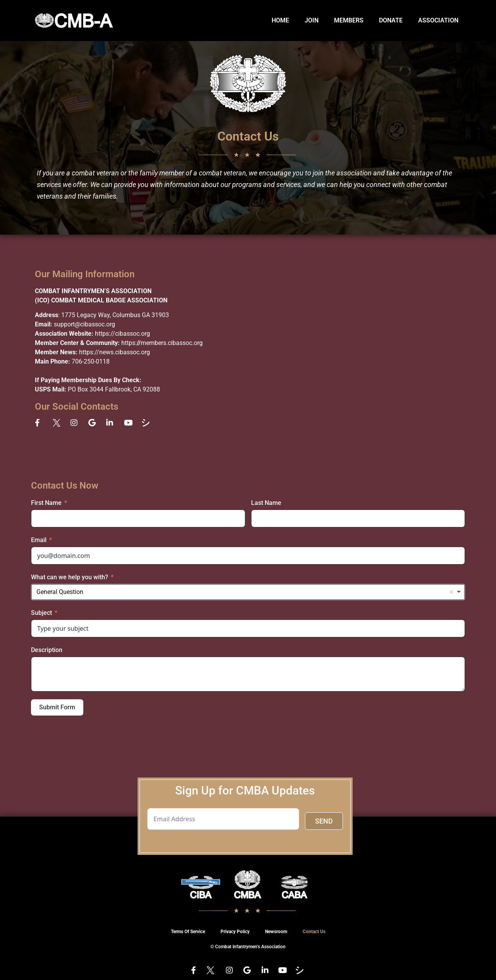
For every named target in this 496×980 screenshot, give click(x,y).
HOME (280, 20)
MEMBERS (349, 20)
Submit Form (57, 707)
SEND (324, 821)
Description (47, 650)
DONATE (391, 20)
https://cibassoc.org (122, 334)
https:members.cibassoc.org (162, 343)
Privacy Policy (235, 932)
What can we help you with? (70, 577)
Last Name (266, 503)
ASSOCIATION (438, 20)
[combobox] (248, 592)
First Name (46, 503)
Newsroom (276, 932)
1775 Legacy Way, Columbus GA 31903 (115, 315)
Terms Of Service (188, 932)
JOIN (312, 20)
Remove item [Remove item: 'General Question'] (451, 592)
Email (39, 540)
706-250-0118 (91, 361)
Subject (41, 613)
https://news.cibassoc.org (115, 352)
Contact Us (314, 932)
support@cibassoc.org (84, 324)
